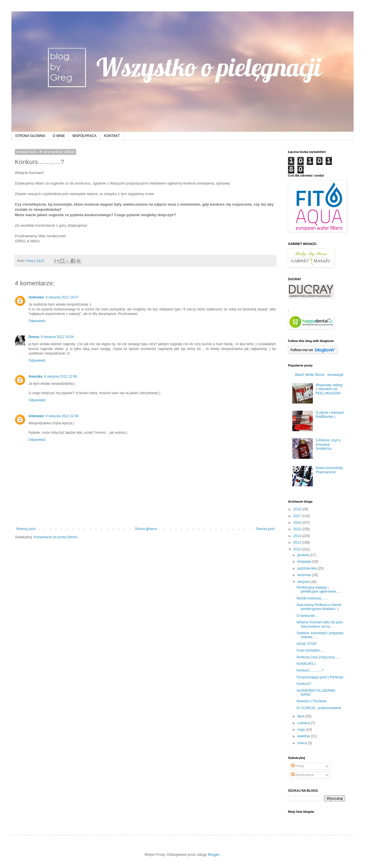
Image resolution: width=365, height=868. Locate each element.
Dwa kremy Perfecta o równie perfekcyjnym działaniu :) (319, 607)
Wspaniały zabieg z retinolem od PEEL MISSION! (329, 389)
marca (303, 743)
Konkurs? (304, 684)
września (305, 575)
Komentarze (303, 775)
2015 (298, 529)
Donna (34, 337)
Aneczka (36, 376)
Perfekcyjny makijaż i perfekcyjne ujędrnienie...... (319, 589)
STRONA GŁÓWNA (30, 136)
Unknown (36, 297)
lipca (301, 716)
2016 (298, 523)
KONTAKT (112, 136)
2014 (298, 536)
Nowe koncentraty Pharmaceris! (329, 470)
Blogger (214, 855)
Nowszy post (26, 529)
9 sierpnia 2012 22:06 (61, 376)
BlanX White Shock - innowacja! (319, 375)
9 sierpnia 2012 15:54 (57, 337)
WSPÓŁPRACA (85, 136)
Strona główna (146, 529)
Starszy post (265, 529)
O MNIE (59, 136)
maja (302, 730)
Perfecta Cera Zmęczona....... (319, 657)
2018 (298, 509)
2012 (298, 549)
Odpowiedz (37, 321)
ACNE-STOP (307, 644)
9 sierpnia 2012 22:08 (62, 416)
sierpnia (304, 582)
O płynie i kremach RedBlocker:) (330, 415)
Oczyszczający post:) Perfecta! (320, 677)
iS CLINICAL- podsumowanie (319, 708)
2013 (298, 542)
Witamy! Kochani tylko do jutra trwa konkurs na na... (320, 624)
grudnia (304, 555)
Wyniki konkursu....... (312, 598)
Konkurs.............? (310, 670)
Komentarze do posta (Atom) (55, 537)
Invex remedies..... (311, 650)
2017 (298, 516)
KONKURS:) (306, 664)
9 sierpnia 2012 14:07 (62, 297)
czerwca (304, 723)
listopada (305, 562)
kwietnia (304, 736)
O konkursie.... (308, 616)
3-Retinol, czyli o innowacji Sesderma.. (328, 444)
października (308, 568)
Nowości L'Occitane (312, 701)
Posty (298, 766)
